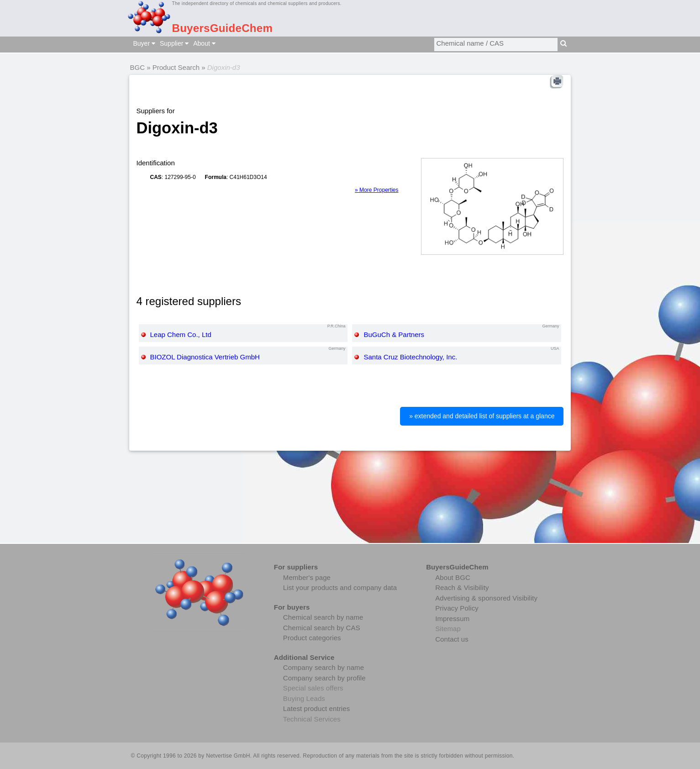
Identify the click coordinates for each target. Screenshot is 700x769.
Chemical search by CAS (322, 628)
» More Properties (376, 190)
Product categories (312, 638)
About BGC (453, 577)
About (204, 43)
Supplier (174, 43)
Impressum (452, 619)
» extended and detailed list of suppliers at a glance (482, 416)
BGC (138, 67)
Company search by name (324, 667)
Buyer (144, 43)
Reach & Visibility (462, 587)
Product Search (176, 67)
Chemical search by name (323, 617)
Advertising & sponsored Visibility (486, 598)
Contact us (452, 639)
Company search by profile (324, 678)
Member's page (307, 577)
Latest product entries (316, 708)
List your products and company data (340, 587)
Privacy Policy (457, 608)
